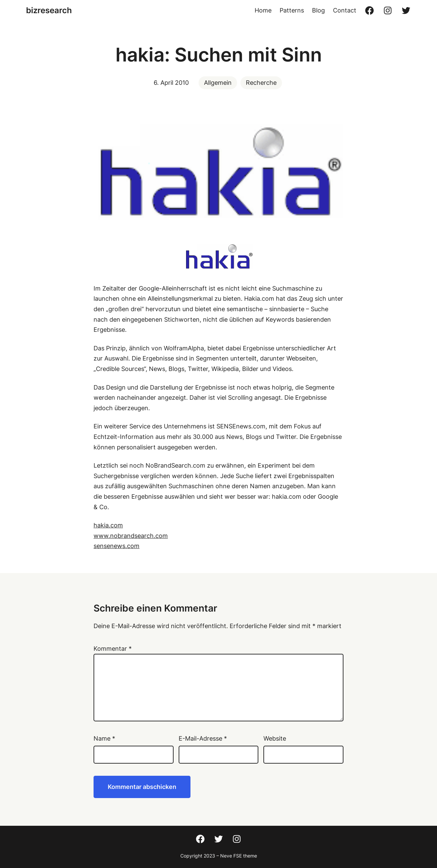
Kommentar (113, 649)
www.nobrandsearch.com (131, 536)
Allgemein (218, 83)
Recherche (261, 83)
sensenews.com (117, 546)
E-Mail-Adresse (203, 738)
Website (275, 738)
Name (104, 738)
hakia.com (108, 525)
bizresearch (49, 10)
